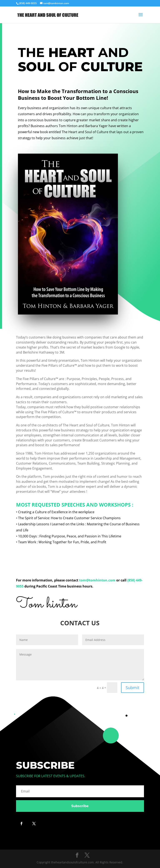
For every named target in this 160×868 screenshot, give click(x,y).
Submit (132, 688)
